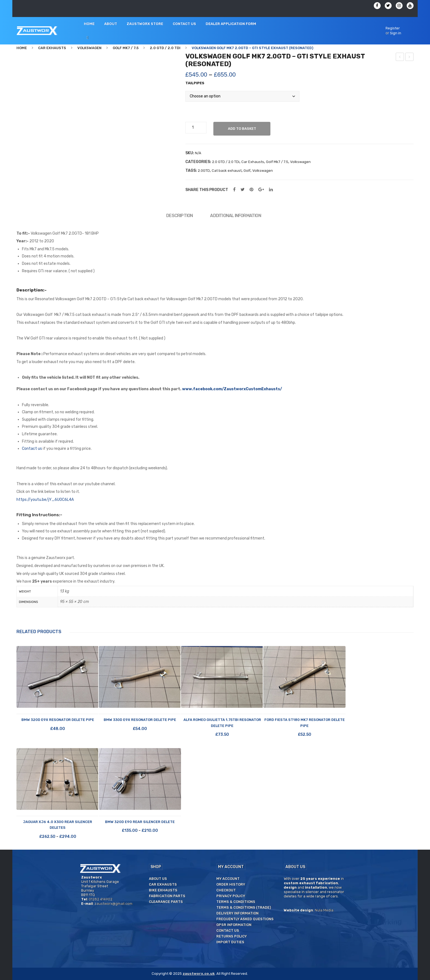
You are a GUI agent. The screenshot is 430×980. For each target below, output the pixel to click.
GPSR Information (234, 925)
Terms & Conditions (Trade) (244, 907)
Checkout (226, 890)
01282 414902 (101, 899)
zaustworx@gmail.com (114, 904)
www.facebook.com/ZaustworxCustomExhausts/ (232, 389)
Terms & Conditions (236, 902)
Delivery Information (237, 913)
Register (393, 28)
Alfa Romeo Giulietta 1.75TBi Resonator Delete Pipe (222, 723)
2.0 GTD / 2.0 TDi (165, 48)
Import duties (230, 942)
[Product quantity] (195, 128)
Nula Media (324, 910)
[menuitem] (89, 24)
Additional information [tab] (235, 216)
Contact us (32, 449)
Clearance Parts (166, 902)
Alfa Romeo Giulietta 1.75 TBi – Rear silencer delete (400, 58)
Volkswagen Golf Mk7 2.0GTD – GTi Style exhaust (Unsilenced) (410, 58)
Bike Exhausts (163, 890)
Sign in (396, 33)
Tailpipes (195, 83)
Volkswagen (89, 48)
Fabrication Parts (167, 896)
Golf (247, 171)
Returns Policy (232, 936)
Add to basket (242, 129)
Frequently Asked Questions (245, 919)
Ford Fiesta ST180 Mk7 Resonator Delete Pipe (305, 723)
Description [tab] (179, 216)
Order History (231, 884)
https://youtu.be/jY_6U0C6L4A (45, 500)
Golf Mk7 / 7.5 (126, 48)
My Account (228, 879)
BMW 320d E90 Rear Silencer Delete (140, 822)
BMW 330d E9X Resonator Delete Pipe (140, 720)
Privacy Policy (231, 896)
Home (22, 48)
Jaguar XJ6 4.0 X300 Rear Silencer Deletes (58, 825)
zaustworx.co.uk (199, 974)
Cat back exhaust (227, 171)
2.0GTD (204, 171)
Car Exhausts (52, 48)
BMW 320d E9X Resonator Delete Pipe (58, 720)
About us (158, 879)
